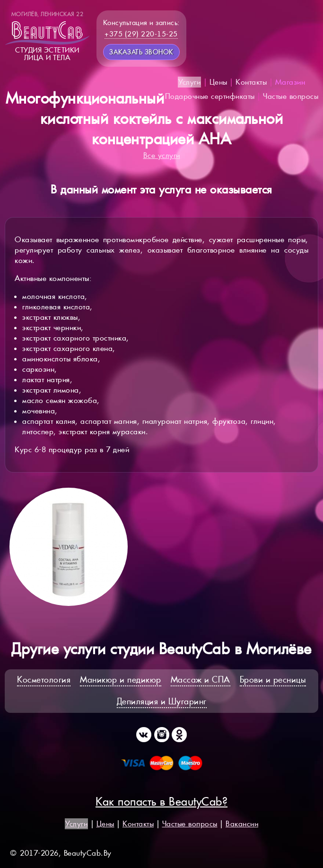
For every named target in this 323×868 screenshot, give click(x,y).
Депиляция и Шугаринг (162, 701)
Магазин (290, 82)
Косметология (44, 679)
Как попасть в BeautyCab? (161, 802)
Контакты (251, 82)
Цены (218, 82)
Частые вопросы (291, 96)
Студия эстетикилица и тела (47, 36)
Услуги (189, 82)
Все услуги (162, 155)
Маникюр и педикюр (121, 679)
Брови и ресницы (273, 679)
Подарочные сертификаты (210, 96)
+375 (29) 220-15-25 (141, 34)
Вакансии (242, 824)
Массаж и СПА (201, 679)
